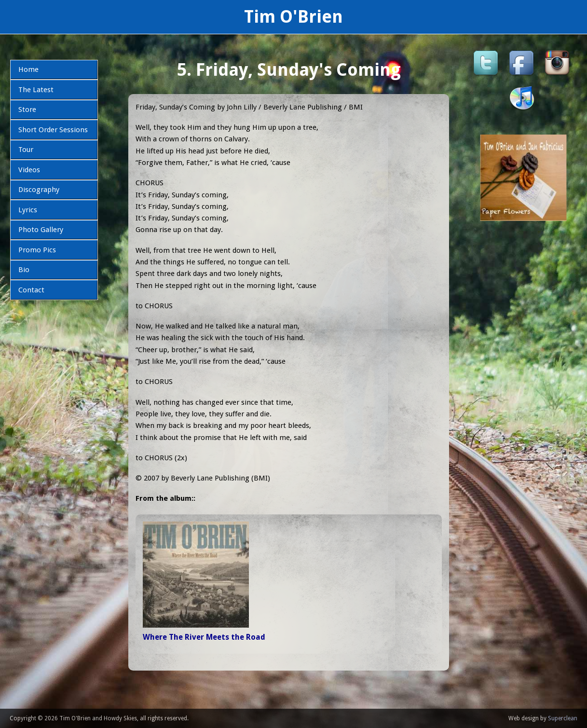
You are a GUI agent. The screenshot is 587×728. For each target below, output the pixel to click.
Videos (29, 170)
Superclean (563, 718)
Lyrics (28, 210)
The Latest (36, 90)
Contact (31, 290)
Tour (26, 150)
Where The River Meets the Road (204, 637)
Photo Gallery (41, 230)
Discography (39, 190)
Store (27, 110)
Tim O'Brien (293, 17)
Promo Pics (37, 250)
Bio (24, 270)
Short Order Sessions (53, 130)
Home (28, 69)
